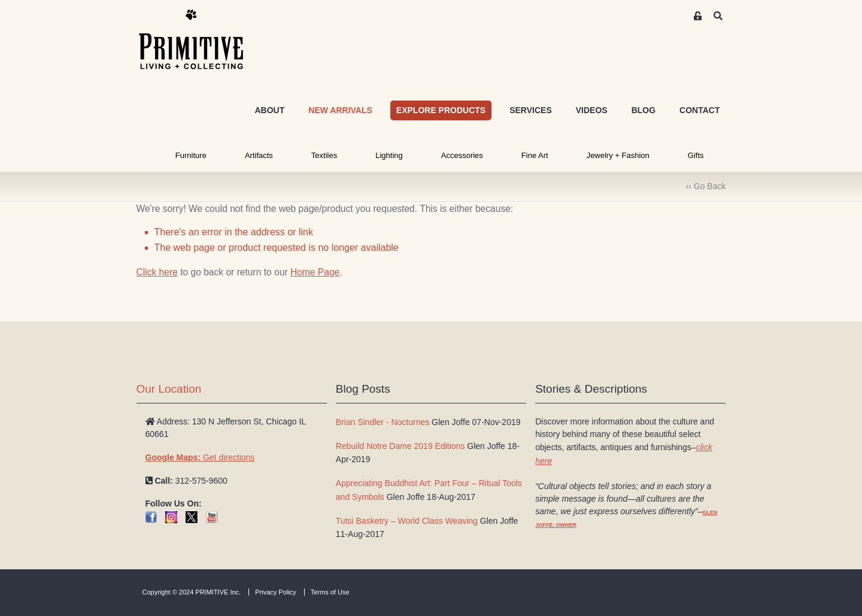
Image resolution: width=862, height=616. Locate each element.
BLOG (644, 110)
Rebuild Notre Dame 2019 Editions (400, 446)
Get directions (200, 457)
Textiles (324, 155)
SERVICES (531, 110)
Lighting (389, 155)
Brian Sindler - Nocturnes (383, 422)
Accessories (462, 155)
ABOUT (269, 110)
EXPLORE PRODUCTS (441, 110)
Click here (157, 272)
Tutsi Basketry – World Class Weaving (407, 521)
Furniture (191, 155)
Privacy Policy (275, 592)
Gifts (696, 155)
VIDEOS (592, 110)
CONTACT (699, 110)
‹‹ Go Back (706, 186)
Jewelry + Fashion (618, 155)
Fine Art (535, 155)
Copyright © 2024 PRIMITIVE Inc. (192, 592)
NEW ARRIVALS (340, 110)
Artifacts (259, 155)
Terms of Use (330, 592)
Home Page (315, 272)
